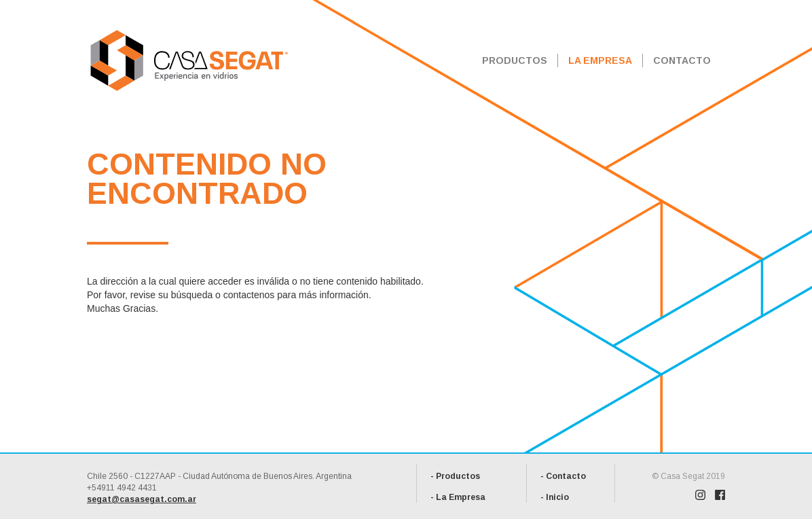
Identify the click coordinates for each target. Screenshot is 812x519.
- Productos (455, 476)
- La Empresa (458, 497)
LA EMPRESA (600, 60)
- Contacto (563, 476)
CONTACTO (682, 60)
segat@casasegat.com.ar (142, 499)
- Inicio (555, 497)
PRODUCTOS (515, 60)
